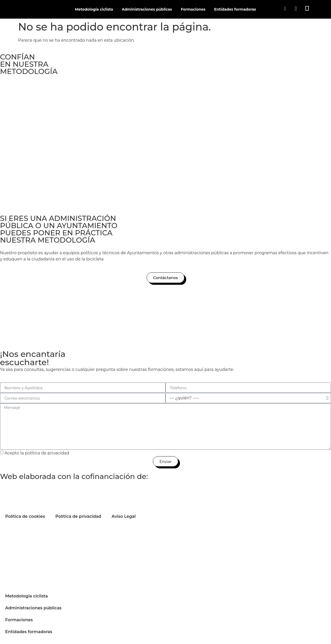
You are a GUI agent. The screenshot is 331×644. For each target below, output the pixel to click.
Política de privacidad (78, 516)
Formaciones (193, 9)
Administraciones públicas (147, 9)
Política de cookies (25, 516)
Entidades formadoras (235, 9)
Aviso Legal (124, 516)
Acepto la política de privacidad (37, 453)
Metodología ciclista (94, 9)
